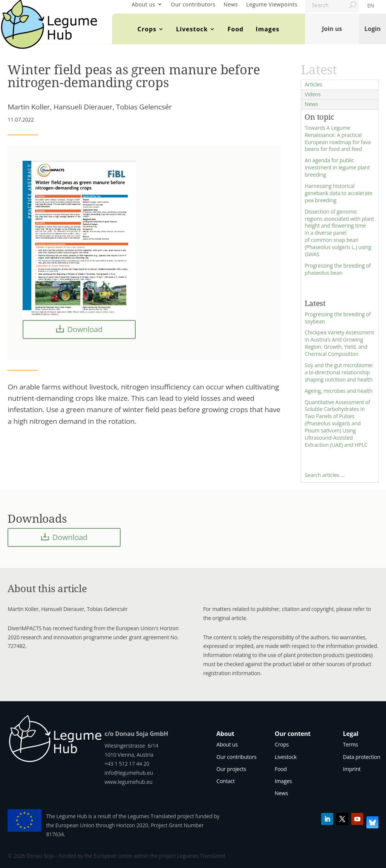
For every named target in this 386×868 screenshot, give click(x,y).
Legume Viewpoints (272, 4)
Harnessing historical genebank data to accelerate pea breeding (338, 193)
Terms (351, 744)
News (231, 4)
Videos (312, 94)
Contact (226, 781)
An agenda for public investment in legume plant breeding (337, 167)
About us (143, 4)
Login (372, 29)
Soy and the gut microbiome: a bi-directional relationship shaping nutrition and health (339, 372)
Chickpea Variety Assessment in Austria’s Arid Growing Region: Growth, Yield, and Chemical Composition (339, 343)
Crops (147, 29)
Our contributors (193, 4)
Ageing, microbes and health (339, 391)
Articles (313, 84)
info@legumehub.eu (129, 773)
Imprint (352, 769)
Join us (332, 29)
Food (235, 29)
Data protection (362, 757)
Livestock (192, 29)
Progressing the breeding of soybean (338, 318)
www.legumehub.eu (128, 782)
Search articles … (325, 475)
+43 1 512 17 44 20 (127, 764)
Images (267, 29)
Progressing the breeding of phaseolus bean (338, 269)
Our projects (231, 769)
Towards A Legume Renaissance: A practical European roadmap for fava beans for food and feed (338, 139)
